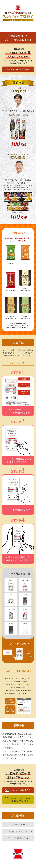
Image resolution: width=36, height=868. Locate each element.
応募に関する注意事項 (18, 825)
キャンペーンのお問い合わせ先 (18, 838)
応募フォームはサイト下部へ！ (18, 69)
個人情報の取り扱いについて (18, 831)
